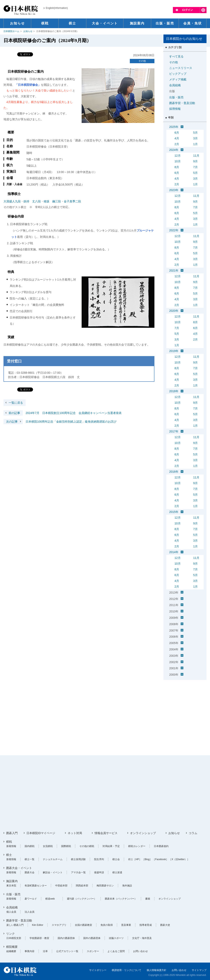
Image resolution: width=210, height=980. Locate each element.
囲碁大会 (30, 872)
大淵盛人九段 (12, 201)
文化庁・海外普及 (142, 938)
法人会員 (30, 912)
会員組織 (175, 85)
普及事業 (126, 925)
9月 (195, 161)
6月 (177, 133)
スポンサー (93, 951)
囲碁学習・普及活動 (182, 103)
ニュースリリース (181, 68)
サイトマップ (199, 970)
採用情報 (175, 109)
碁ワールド (31, 899)
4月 (177, 138)
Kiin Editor (38, 925)
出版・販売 (176, 97)
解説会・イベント (53, 872)
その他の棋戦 (87, 846)
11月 (196, 156)
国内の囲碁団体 (66, 938)
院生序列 (99, 859)
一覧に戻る (16, 403)
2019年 (174, 351)
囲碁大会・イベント (19, 868)
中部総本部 (61, 886)
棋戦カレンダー (137, 846)
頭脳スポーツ (116, 938)
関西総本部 (82, 886)
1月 (195, 144)
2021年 (174, 271)
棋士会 (116, 859)
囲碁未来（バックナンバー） (121, 899)
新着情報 (11, 846)
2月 (177, 144)
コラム (193, 833)
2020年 (174, 311)
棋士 (9, 855)
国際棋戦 (66, 846)
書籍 (148, 899)
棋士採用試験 (78, 859)
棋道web (50, 899)
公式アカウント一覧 (67, 951)
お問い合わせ (140, 951)
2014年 (174, 552)
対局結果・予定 (111, 846)
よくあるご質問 (116, 951)
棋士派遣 (117, 872)
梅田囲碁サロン (105, 886)
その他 (142, 61)
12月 (178, 156)
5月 (195, 133)
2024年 (174, 150)
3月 (195, 138)
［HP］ (137, 859)
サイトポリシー (98, 970)
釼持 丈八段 (32, 201)
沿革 (45, 951)
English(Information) (57, 8)
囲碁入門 (12, 833)
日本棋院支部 (14, 938)
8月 (177, 167)
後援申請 (99, 872)
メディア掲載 (178, 79)
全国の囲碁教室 (83, 925)
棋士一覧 (30, 859)
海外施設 (127, 886)
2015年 (174, 512)
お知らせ (28, 31)
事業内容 (30, 951)
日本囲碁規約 (161, 846)
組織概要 (11, 951)
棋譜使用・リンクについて (127, 970)
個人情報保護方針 (156, 970)
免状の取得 (107, 925)
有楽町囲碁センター (36, 886)
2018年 (174, 391)
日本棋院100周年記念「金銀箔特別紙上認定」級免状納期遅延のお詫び (60, 422)
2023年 (174, 190)
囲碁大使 (165, 925)
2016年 (174, 472)
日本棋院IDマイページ (41, 833)
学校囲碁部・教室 (39, 938)
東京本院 (11, 886)
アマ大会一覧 (78, 872)
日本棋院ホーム (11, 31)
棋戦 (9, 842)
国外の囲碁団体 (92, 938)
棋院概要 (12, 947)
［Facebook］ (160, 859)
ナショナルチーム (53, 859)
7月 (195, 167)
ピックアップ (178, 74)
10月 (178, 161)
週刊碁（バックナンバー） (82, 899)
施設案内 (12, 881)
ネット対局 (75, 833)
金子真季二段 (72, 201)
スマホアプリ (59, 925)
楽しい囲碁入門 (15, 925)
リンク (10, 934)
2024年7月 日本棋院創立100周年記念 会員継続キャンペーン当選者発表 (63, 413)
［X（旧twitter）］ (179, 859)
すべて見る (176, 56)
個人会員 (11, 912)
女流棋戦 (48, 846)
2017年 (174, 431)
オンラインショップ (143, 833)
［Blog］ (147, 859)
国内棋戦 (30, 846)
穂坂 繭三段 (52, 201)
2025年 (174, 127)
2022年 (174, 230)
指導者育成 (146, 925)
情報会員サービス (106, 833)
